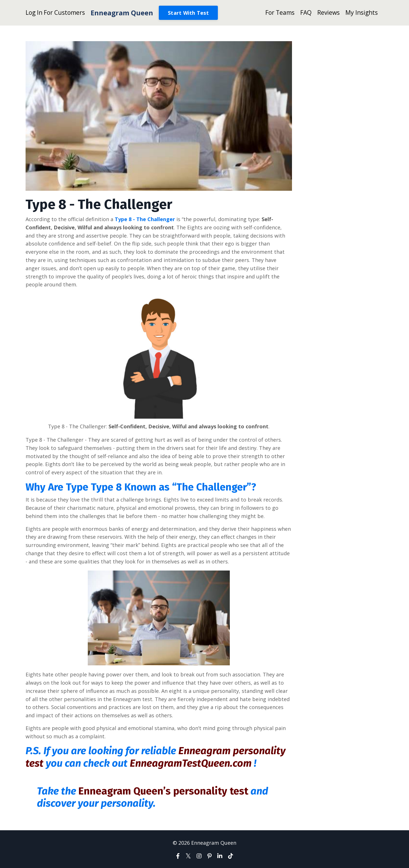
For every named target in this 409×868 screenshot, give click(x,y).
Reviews (328, 12)
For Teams (280, 12)
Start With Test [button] (188, 13)
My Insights (362, 12)
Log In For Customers (55, 12)
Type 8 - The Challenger (145, 219)
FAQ (306, 12)
